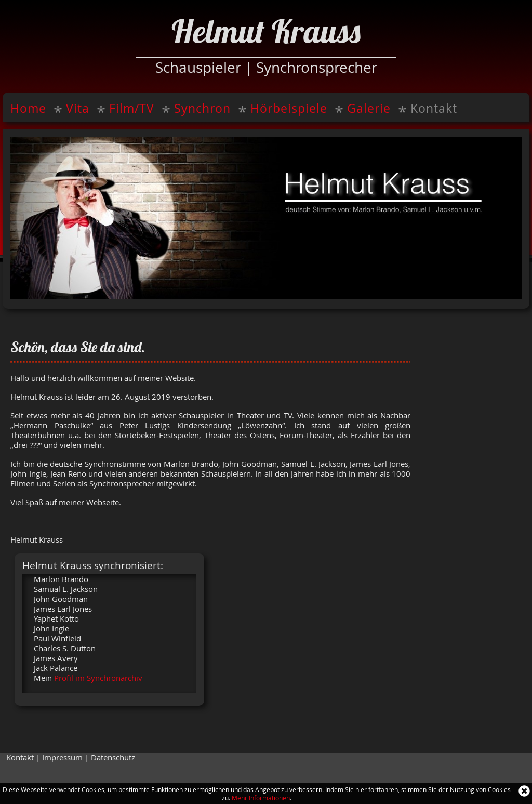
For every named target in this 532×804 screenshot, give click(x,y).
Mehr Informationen (261, 798)
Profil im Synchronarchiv (98, 678)
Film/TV (132, 108)
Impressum (62, 757)
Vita (78, 108)
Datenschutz (113, 757)
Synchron (202, 108)
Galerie (369, 108)
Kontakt (434, 108)
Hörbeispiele (289, 108)
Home (28, 108)
